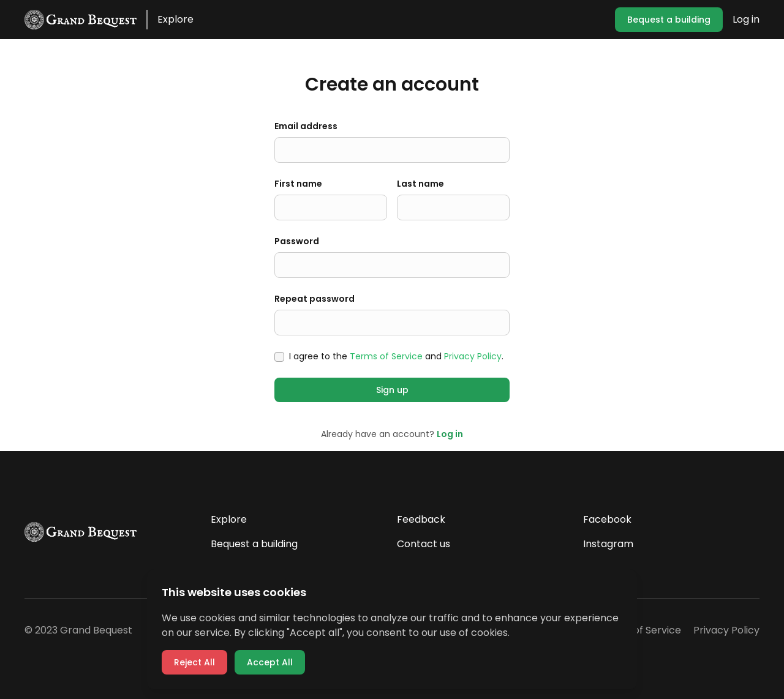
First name (298, 184)
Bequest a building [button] (669, 20)
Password (297, 241)
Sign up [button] (392, 390)
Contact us (424, 544)
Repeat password (315, 299)
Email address (306, 126)
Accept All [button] (270, 662)
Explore (175, 19)
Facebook (607, 519)
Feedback (421, 519)
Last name (420, 184)
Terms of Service (386, 356)
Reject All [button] (194, 662)
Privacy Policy (473, 356)
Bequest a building (254, 544)
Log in (746, 19)
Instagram (608, 544)
